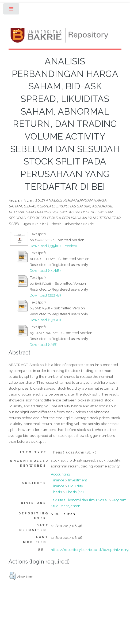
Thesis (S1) (75, 492)
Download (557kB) (45, 270)
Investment (78, 480)
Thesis (56, 492)
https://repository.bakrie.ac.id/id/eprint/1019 (90, 550)
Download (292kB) (45, 295)
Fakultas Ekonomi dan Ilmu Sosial (79, 500)
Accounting (61, 474)
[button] (12, 576)
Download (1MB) (44, 345)
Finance (58, 480)
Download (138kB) (45, 320)
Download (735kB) (45, 246)
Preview (70, 246)
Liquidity (76, 486)
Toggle (12, 10)
